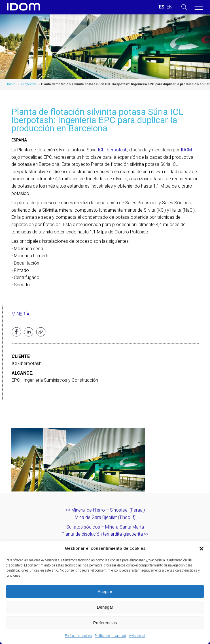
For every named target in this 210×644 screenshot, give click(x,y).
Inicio (11, 84)
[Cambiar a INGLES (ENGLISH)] (169, 7)
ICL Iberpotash (113, 150)
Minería (21, 314)
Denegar (105, 607)
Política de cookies (78, 636)
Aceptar (105, 592)
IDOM (186, 150)
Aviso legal (137, 636)
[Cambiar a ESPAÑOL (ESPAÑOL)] (162, 7)
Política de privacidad (110, 636)
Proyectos (29, 84)
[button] (201, 549)
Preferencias (105, 623)
